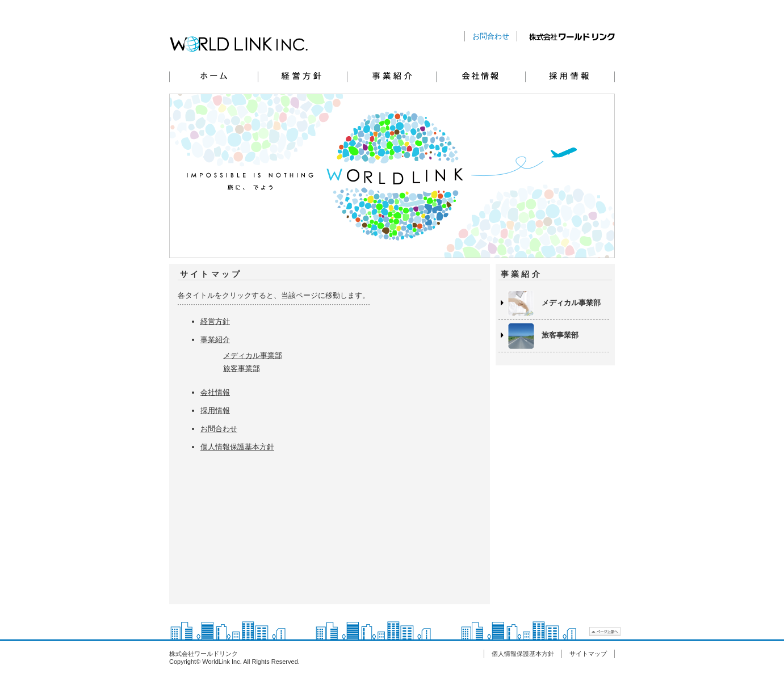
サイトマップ (588, 654)
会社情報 (481, 75)
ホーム (214, 75)
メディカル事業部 (253, 355)
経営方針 (303, 75)
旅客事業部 (242, 369)
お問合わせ (491, 36)
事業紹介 (392, 75)
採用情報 (570, 75)
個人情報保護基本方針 (237, 447)
